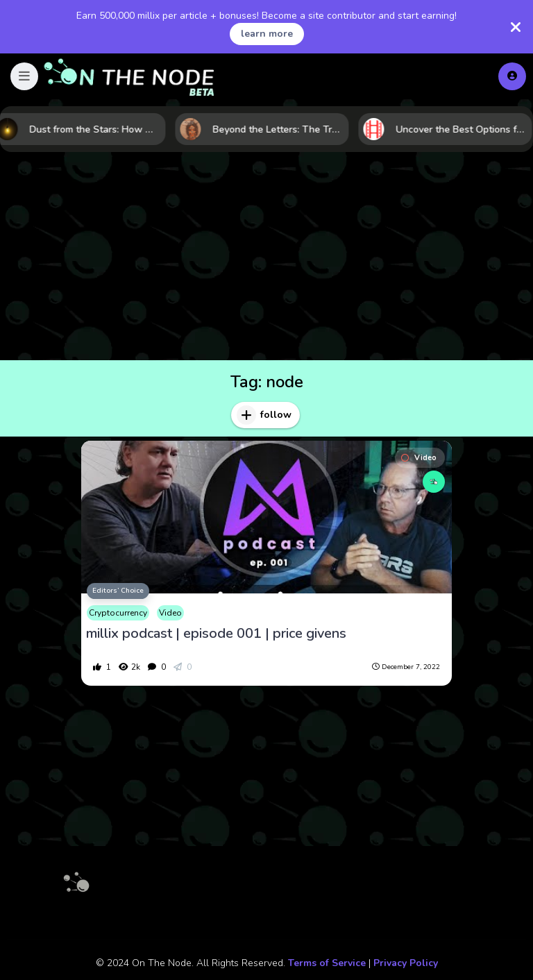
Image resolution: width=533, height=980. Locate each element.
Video (419, 458)
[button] (24, 76)
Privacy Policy (406, 963)
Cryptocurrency (118, 613)
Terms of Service (327, 963)
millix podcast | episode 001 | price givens (216, 634)
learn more (267, 34)
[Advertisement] (266, 256)
